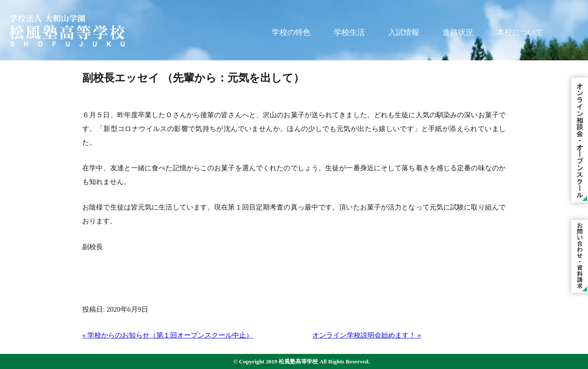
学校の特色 (291, 32)
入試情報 (404, 32)
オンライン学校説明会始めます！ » (367, 335)
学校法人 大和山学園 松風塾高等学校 (67, 30)
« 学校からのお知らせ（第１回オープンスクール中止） (168, 335)
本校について (520, 32)
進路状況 (458, 32)
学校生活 (349, 32)
